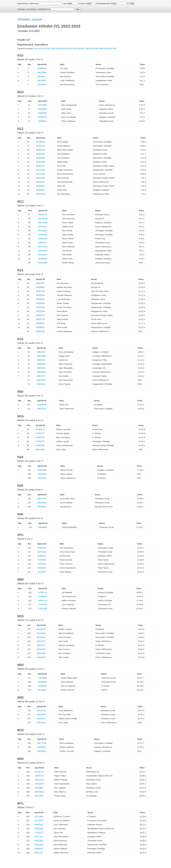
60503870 (41, 166)
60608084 (41, 182)
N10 (36, 48)
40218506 (42, 503)
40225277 (41, 376)
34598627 (42, 507)
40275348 (41, 633)
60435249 (41, 150)
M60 (88, 48)
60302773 (40, 441)
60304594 (43, 259)
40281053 (39, 845)
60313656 (41, 178)
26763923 (42, 568)
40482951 (41, 364)
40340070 (40, 429)
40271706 (42, 743)
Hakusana (34, 3)
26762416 (42, 552)
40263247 (41, 384)
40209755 (41, 629)
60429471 (42, 76)
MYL (115, 48)
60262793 (43, 214)
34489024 (42, 556)
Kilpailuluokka (104, 3)
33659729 (39, 776)
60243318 (41, 380)
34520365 (39, 784)
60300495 (43, 235)
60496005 (42, 109)
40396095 (40, 303)
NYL (84, 48)
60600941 (43, 527)
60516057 (43, 255)
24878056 (42, 682)
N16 (58, 48)
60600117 (43, 243)
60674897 (42, 80)
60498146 (42, 68)
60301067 (41, 352)
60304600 (41, 190)
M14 (66, 48)
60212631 (41, 368)
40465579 (40, 437)
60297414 (41, 146)
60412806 (42, 72)
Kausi (83, 3)
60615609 (43, 263)
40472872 (40, 315)
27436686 (42, 686)
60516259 (43, 251)
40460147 (41, 360)
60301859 (41, 162)
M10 (41, 48)
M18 (106, 48)
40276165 (39, 772)
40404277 (41, 645)
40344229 (41, 722)
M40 (101, 48)
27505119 (43, 592)
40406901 (40, 287)
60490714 (42, 117)
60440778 (40, 319)
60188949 (41, 158)
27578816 (42, 564)
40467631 (40, 283)
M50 (97, 48)
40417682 (40, 449)
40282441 (42, 474)
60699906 (42, 113)
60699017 (42, 121)
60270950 (42, 105)
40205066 (40, 299)
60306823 (40, 323)
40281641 (42, 478)
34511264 (42, 409)
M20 (110, 48)
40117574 (39, 837)
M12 (49, 48)
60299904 (42, 747)
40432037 (41, 714)
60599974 (43, 239)
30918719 (43, 600)
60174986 (43, 223)
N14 (54, 48)
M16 (92, 48)
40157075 (41, 641)
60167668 (40, 307)
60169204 (40, 295)
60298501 (40, 327)
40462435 (40, 331)
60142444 (43, 219)
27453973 (43, 604)
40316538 (41, 657)
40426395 (41, 154)
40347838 (41, 356)
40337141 (39, 853)
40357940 (40, 291)
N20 (75, 48)
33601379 (39, 780)
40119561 (39, 796)
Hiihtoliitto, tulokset (30, 19)
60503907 (41, 186)
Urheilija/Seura (44, 9)
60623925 (39, 841)
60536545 (41, 372)
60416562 (43, 231)
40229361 (42, 751)
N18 (71, 48)
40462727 (40, 433)
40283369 (42, 405)
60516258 (40, 311)
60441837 (41, 649)
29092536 (39, 828)
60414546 (41, 174)
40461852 (40, 445)
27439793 (42, 548)
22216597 (39, 820)
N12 (45, 48)
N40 (79, 48)
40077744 (42, 499)
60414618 (42, 84)
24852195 (41, 710)
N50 (62, 48)
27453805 (42, 560)
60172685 (41, 170)
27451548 (43, 608)
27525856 (42, 678)
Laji (65, 3)
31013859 (39, 816)
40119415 (42, 572)
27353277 (39, 833)
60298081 (41, 142)
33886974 (39, 849)
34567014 (39, 792)
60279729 (43, 247)
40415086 (41, 653)
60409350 (41, 194)
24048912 (39, 824)
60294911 (41, 637)
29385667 (43, 596)
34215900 (42, 690)
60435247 (41, 718)
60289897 (39, 788)
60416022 (43, 227)
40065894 (42, 470)
